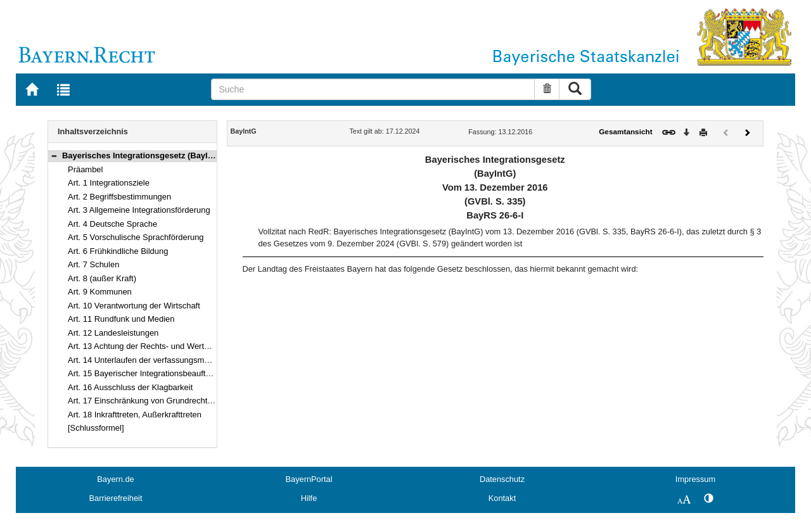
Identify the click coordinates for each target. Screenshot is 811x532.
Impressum (695, 479)
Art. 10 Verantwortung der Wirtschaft (134, 306)
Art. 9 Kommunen (100, 292)
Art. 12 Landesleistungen (113, 333)
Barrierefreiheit (116, 498)
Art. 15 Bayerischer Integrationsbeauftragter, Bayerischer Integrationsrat (199, 373)
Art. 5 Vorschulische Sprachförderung (136, 237)
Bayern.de (115, 479)
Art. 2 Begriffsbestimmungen (119, 197)
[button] (54, 155)
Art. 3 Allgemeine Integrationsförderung (139, 210)
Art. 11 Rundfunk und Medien (121, 319)
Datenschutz (502, 479)
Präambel (85, 169)
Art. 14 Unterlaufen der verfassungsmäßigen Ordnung (166, 360)
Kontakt (502, 498)
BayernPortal (309, 479)
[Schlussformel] (96, 428)
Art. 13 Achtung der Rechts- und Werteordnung (153, 346)
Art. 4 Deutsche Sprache (112, 224)
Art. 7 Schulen (93, 264)
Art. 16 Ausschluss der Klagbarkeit (130, 387)
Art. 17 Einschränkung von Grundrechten (142, 401)
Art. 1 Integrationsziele (109, 183)
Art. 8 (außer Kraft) (102, 278)
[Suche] (373, 89)
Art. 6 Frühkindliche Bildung (118, 251)
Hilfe (309, 498)
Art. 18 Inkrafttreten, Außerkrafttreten (135, 415)
